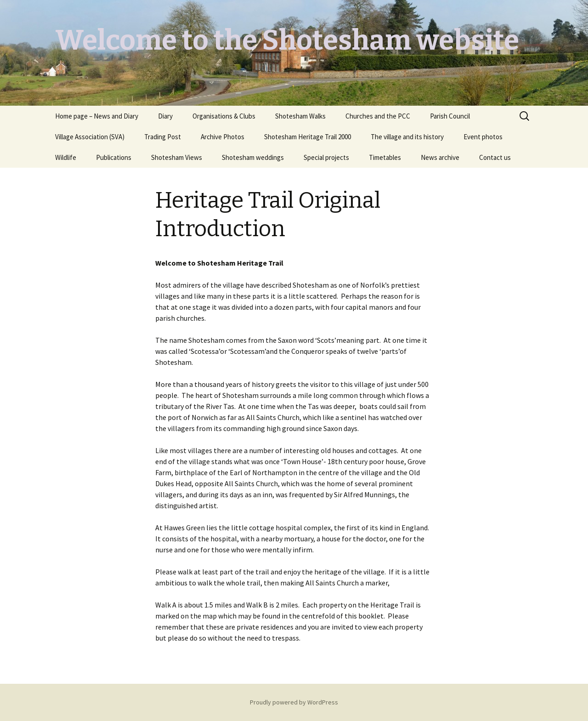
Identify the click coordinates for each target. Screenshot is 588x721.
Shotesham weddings (253, 157)
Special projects (326, 157)
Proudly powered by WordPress (294, 702)
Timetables (385, 157)
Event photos (483, 137)
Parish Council (450, 116)
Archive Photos (223, 137)
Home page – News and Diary (97, 116)
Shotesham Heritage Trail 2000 (308, 137)
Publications (114, 157)
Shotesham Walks (300, 116)
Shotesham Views (177, 157)
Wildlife (66, 157)
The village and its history (407, 137)
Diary (165, 116)
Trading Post (163, 137)
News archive (440, 157)
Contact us (495, 157)
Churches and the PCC (378, 116)
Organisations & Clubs (224, 116)
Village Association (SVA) (90, 137)
